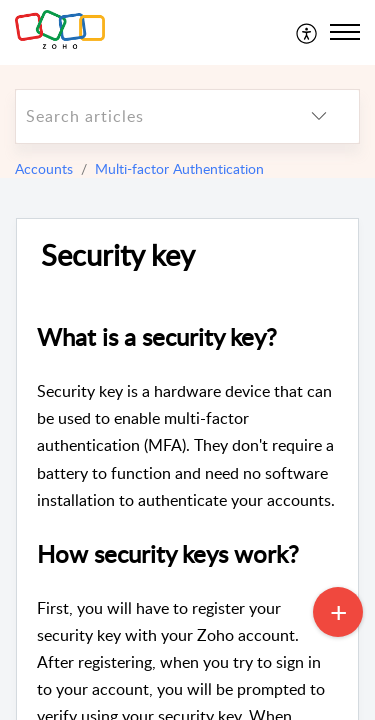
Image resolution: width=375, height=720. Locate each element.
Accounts (44, 168)
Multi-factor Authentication (179, 168)
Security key (118, 255)
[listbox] (319, 116)
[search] (147, 116)
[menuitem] (307, 32)
